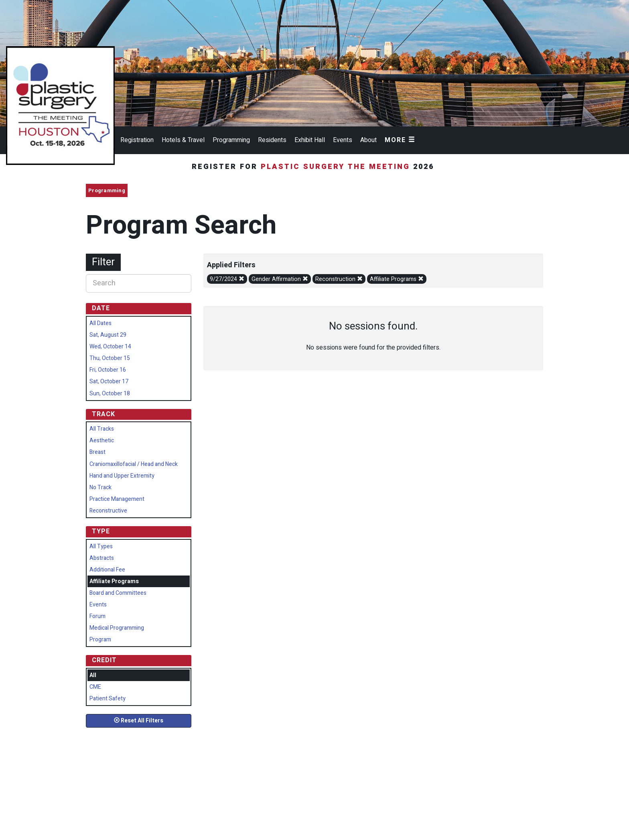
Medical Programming (117, 628)
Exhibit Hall (310, 140)
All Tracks (102, 429)
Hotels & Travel (183, 140)
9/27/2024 (227, 279)
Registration (137, 140)
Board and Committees (118, 593)
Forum (97, 616)
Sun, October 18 (110, 394)
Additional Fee (107, 570)
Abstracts (102, 558)
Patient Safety (108, 699)
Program (100, 640)
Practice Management (117, 499)
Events (343, 140)
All (93, 675)
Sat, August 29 (108, 335)
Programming (231, 140)
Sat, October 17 (109, 381)
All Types (101, 546)
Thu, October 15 (110, 358)
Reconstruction (339, 279)
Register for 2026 (314, 167)
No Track (100, 487)
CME (95, 687)
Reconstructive (108, 511)
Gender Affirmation (280, 279)
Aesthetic (102, 440)
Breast (97, 452)
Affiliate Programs (397, 279)
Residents (272, 140)
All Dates (100, 323)
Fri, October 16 (108, 370)
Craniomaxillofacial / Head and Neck (134, 464)
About (368, 140)
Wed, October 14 (110, 347)
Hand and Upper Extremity (122, 476)
